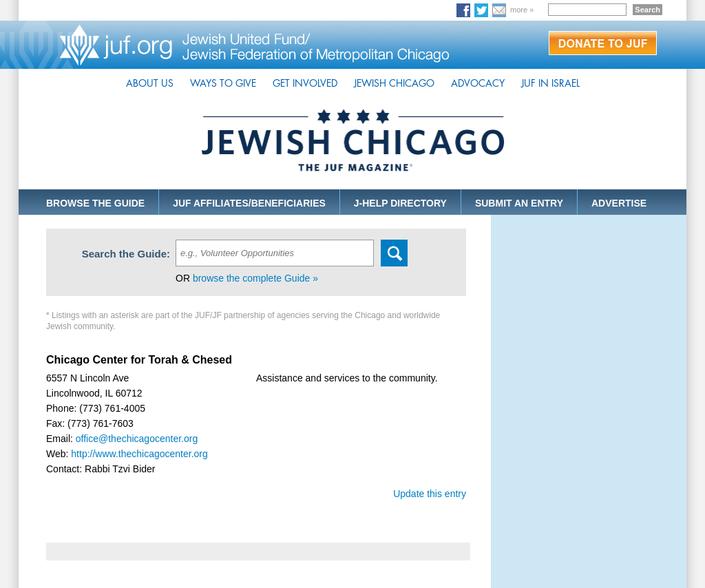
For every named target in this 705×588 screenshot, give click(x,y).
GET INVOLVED (305, 83)
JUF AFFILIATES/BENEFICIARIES (249, 203)
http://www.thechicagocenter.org (139, 454)
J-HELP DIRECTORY (400, 203)
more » (522, 10)
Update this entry (430, 494)
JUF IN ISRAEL (550, 83)
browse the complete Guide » (255, 278)
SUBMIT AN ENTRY (519, 203)
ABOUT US (150, 83)
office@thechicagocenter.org (137, 439)
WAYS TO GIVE (223, 83)
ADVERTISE (619, 203)
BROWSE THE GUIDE (95, 203)
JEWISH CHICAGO (394, 83)
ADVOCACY (478, 83)
